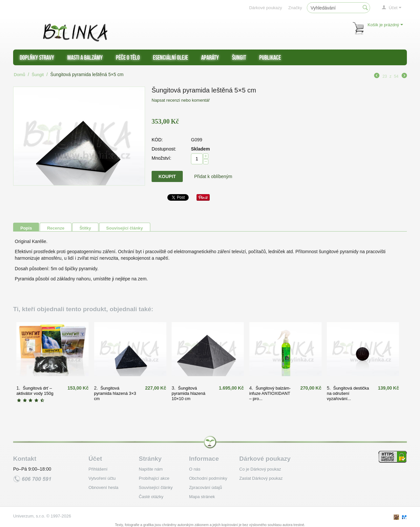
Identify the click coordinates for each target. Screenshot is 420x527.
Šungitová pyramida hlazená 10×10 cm (189, 393)
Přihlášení (98, 469)
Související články (125, 228)
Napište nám (151, 469)
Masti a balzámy (85, 57)
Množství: (161, 158)
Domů (20, 75)
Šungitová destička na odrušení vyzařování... (348, 393)
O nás (195, 469)
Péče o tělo (128, 57)
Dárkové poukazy (265, 8)
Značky (295, 8)
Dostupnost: (164, 149)
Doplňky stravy (37, 57)
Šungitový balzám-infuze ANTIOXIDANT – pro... (270, 393)
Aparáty (210, 57)
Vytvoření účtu (102, 478)
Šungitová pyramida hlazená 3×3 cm (115, 393)
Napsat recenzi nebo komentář (181, 100)
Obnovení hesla (104, 487)
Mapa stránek (202, 497)
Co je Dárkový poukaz (260, 469)
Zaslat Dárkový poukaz (261, 478)
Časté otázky (151, 497)
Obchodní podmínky (208, 478)
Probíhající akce (154, 478)
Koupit (167, 176)
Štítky (85, 228)
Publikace (270, 57)
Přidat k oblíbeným (213, 176)
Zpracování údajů (205, 487)
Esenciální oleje (170, 57)
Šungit (239, 57)
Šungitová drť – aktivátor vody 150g (35, 391)
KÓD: (157, 140)
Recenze (56, 228)
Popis (26, 228)
